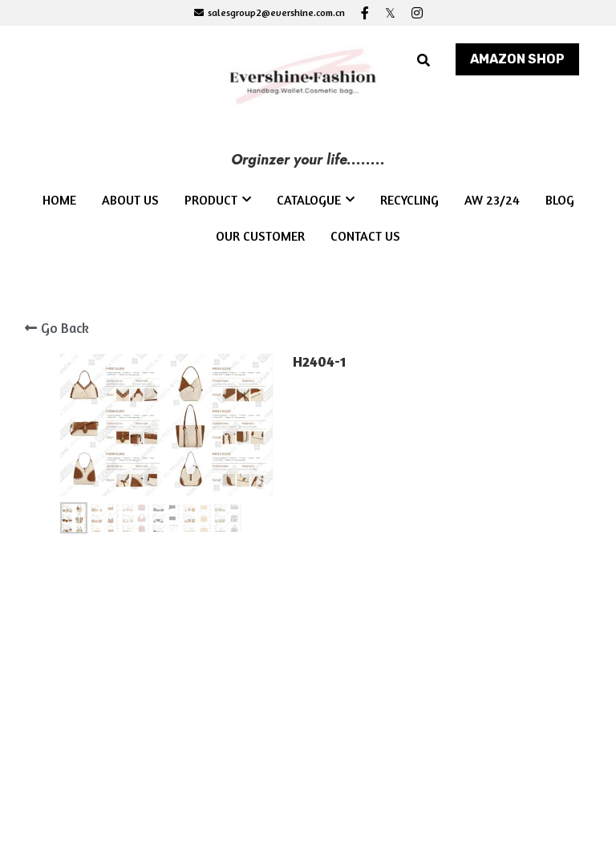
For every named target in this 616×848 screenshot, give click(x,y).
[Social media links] (365, 13)
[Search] (423, 60)
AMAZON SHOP (517, 59)
